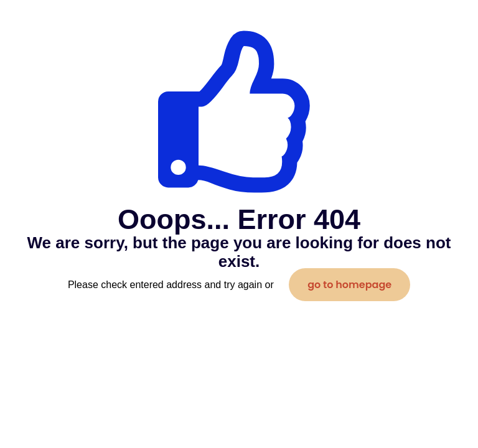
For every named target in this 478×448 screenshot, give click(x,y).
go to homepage (349, 285)
